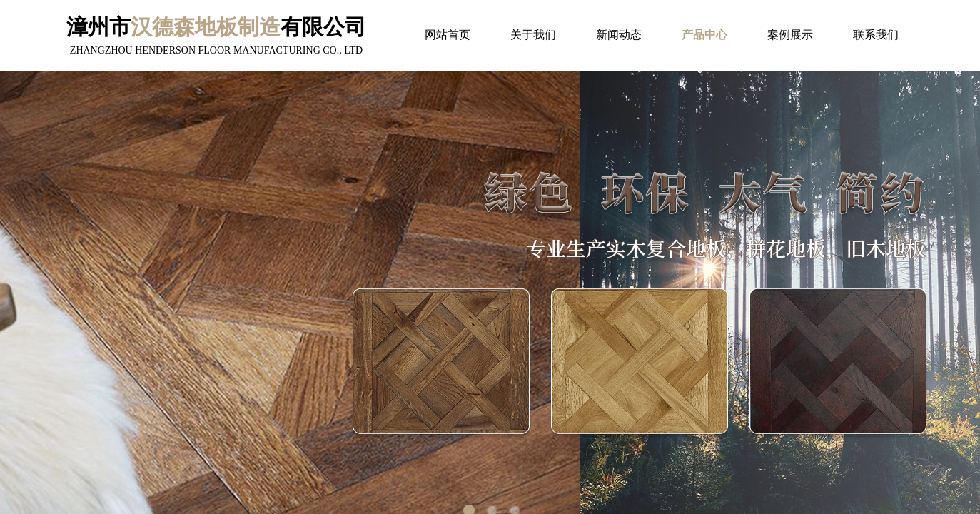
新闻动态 (619, 35)
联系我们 (876, 35)
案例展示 (790, 35)
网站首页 (448, 35)
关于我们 (533, 35)
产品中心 (704, 35)
